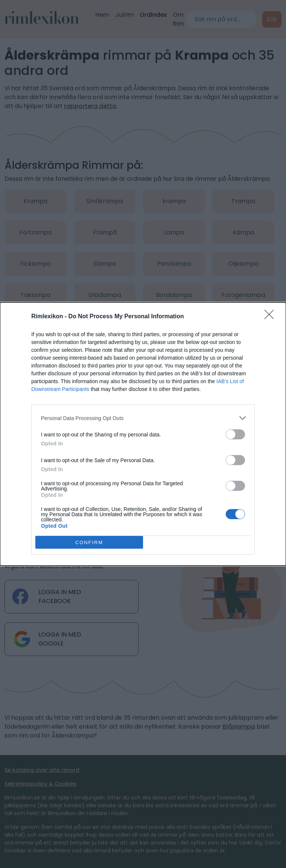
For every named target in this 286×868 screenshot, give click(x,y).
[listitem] (143, 418)
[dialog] (143, 434)
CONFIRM (89, 542)
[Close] (271, 317)
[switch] (235, 434)
